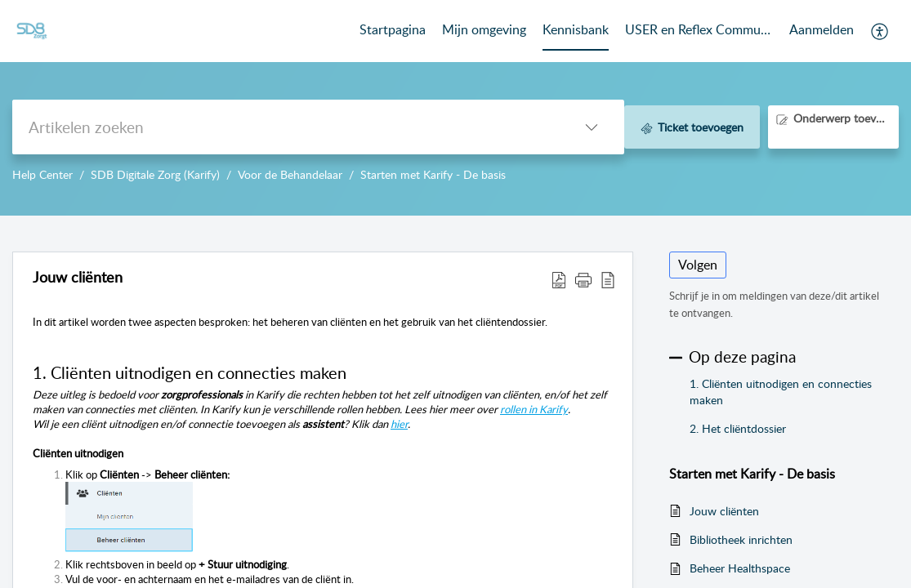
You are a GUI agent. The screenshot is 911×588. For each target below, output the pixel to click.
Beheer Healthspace (740, 568)
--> (455, 108)
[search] (286, 127)
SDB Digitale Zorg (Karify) (155, 174)
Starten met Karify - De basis (433, 174)
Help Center (42, 174)
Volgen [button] (698, 265)
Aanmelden (822, 29)
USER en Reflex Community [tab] (699, 29)
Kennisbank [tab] (576, 29)
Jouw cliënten (724, 511)
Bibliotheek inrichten (741, 539)
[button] (880, 31)
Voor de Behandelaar (290, 174)
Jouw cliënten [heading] (78, 278)
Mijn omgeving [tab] (484, 29)
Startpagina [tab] (393, 29)
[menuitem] (822, 31)
